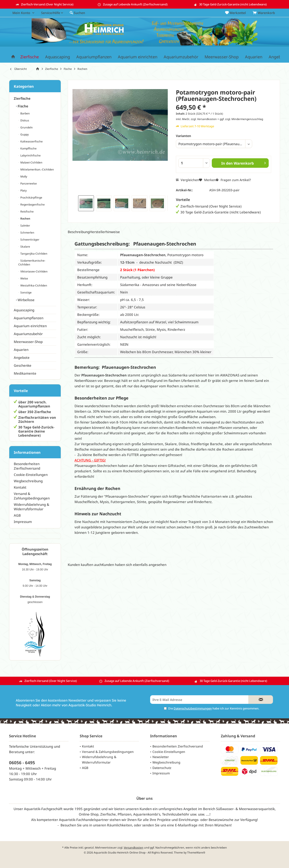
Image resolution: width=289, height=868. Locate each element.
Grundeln (26, 127)
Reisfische (27, 212)
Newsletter (161, 757)
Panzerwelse (28, 183)
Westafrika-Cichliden (33, 285)
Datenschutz (162, 768)
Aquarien (21, 350)
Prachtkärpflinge (31, 197)
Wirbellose (26, 300)
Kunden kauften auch (85, 565)
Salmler (25, 226)
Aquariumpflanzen (29, 318)
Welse (24, 278)
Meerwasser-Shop (28, 342)
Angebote (22, 357)
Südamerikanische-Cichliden (32, 263)
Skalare (25, 247)
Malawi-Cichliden (31, 162)
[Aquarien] (254, 57)
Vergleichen (187, 180)
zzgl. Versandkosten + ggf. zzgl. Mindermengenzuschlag (227, 119)
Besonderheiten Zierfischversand (27, 466)
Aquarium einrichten (30, 326)
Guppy (24, 134)
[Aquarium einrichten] (138, 57)
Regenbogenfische (32, 205)
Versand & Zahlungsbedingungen (32, 496)
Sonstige (26, 292)
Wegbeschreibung (28, 481)
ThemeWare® (196, 853)
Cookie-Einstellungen (31, 475)
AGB (17, 515)
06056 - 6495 (22, 763)
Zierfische (22, 98)
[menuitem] (265, 13)
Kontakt (20, 487)
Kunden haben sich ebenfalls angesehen (134, 565)
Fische (22, 106)
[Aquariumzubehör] (181, 57)
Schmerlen (27, 233)
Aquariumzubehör (28, 334)
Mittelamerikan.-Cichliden (37, 169)
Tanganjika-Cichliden (34, 254)
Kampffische (28, 148)
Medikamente (25, 373)
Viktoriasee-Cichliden (34, 271)
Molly (23, 176)
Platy (23, 190)
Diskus (24, 120)
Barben (25, 113)
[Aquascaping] (58, 57)
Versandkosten (134, 848)
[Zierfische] (30, 57)
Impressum (23, 522)
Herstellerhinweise (105, 232)
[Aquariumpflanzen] (94, 57)
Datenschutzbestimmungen (193, 708)
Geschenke (23, 365)
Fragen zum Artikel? (233, 180)
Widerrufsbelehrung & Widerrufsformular (31, 507)
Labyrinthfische (30, 155)
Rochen (25, 219)
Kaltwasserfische (31, 141)
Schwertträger (29, 240)
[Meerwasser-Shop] (222, 57)
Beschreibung (79, 232)
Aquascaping (24, 310)
